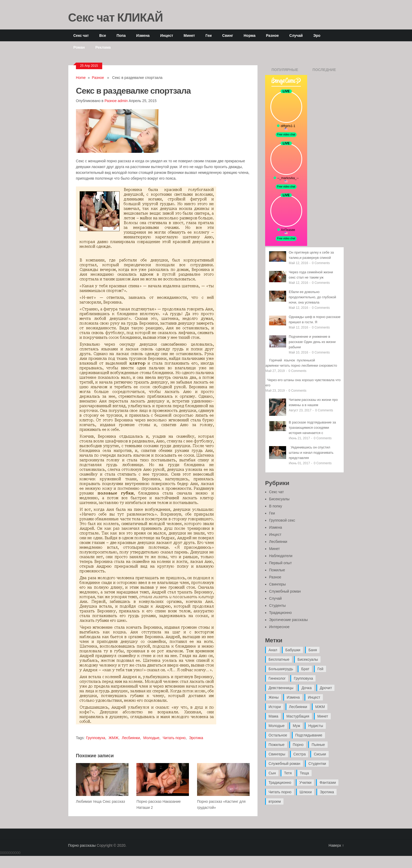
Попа (121, 35)
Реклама (103, 47)
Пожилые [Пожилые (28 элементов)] (277, 745)
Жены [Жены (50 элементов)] (274, 697)
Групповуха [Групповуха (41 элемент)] (303, 678)
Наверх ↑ (336, 845)
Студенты (277, 605)
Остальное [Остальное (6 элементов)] (278, 735)
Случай (296, 35)
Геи (209, 35)
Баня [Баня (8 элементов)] (313, 650)
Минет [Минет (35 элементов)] (323, 716)
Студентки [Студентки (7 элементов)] (317, 764)
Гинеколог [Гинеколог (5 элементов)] (277, 678)
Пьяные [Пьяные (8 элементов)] (318, 745)
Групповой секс (282, 520)
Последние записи (324, 71)
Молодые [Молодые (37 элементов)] (277, 726)
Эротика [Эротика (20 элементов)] (327, 792)
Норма (249, 35)
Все (103, 35)
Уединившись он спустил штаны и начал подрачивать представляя (311, 453)
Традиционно (280, 613)
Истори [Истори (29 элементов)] (275, 707)
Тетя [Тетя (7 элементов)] (288, 773)
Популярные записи (285, 71)
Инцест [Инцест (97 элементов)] (314, 697)
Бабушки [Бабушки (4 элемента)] (293, 650)
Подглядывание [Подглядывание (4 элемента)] (309, 735)
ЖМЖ (114, 738)
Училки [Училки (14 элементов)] (305, 783)
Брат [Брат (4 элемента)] (305, 669)
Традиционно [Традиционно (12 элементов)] (280, 783)
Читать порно (174, 738)
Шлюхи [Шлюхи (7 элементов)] (306, 792)
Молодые (151, 738)
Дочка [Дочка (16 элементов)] (307, 688)
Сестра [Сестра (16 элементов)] (300, 754)
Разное (272, 35)
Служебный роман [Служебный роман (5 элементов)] (284, 764)
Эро (317, 35)
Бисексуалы (279, 499)
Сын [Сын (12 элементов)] (272, 773)
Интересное (279, 627)
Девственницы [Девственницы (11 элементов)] (281, 688)
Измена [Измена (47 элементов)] (293, 697)
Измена (143, 35)
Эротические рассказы (288, 620)
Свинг (228, 35)
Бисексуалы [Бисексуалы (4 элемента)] (308, 659)
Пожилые (277, 570)
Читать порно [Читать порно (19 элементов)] (280, 792)
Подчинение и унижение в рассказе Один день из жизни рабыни (312, 342)
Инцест (166, 35)
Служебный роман (285, 591)
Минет (189, 35)
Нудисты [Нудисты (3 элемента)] (316, 726)
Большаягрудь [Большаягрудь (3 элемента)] (281, 669)
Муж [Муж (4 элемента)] (296, 726)
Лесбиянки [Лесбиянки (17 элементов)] (298, 707)
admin (123, 101)
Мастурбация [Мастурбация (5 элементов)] (298, 716)
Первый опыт (280, 563)
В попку (275, 506)
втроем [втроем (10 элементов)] (275, 801)
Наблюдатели (281, 556)
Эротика (196, 738)
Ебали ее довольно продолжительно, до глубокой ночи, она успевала (312, 297)
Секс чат (81, 35)
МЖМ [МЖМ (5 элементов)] (320, 707)
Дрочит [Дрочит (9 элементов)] (326, 688)
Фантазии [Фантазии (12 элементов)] (328, 783)
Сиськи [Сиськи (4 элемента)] (320, 754)
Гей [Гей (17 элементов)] (320, 669)
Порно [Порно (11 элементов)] (298, 745)
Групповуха (96, 738)
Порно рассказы (82, 845)
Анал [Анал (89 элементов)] (273, 650)
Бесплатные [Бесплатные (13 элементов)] (279, 659)
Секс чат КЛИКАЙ (115, 17)
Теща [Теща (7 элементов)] (304, 773)
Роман (79, 47)
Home (81, 78)
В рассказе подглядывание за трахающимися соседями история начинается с (312, 428)
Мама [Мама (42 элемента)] (273, 716)
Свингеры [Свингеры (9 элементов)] (277, 754)
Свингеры (277, 584)
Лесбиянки (131, 738)
